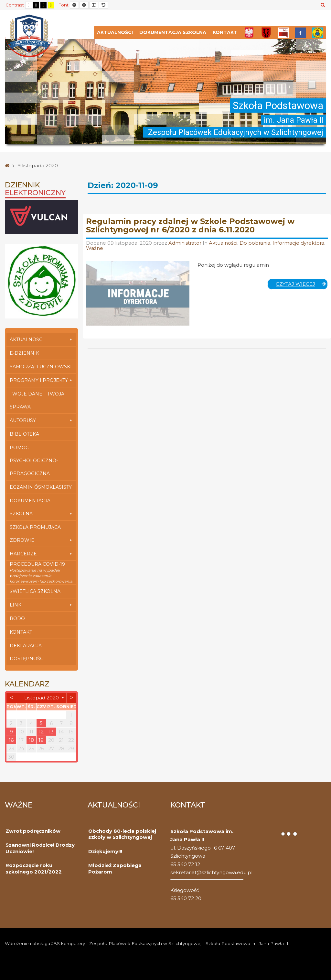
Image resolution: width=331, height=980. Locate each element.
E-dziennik (24, 353)
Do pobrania (255, 243)
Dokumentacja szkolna (173, 32)
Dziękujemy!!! (105, 851)
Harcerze (41, 554)
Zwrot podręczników (33, 831)
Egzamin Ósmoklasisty (41, 487)
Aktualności (115, 32)
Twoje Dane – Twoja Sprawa (37, 400)
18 (31, 740)
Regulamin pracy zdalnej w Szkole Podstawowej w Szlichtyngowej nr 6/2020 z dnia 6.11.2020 (190, 225)
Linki (41, 605)
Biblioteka (24, 434)
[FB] (300, 33)
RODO (17, 618)
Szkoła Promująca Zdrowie (41, 535)
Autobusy (41, 420)
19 (41, 740)
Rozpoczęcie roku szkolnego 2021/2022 (34, 869)
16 (11, 740)
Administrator (186, 243)
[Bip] (283, 33)
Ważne (95, 248)
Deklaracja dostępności (27, 652)
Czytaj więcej (302, 285)
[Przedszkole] (318, 33)
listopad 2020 (42, 698)
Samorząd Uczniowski (41, 367)
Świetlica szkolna (35, 591)
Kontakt (225, 32)
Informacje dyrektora (298, 243)
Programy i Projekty (41, 380)
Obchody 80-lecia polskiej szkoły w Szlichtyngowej (122, 834)
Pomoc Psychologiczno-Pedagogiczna (34, 461)
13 (51, 732)
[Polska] (249, 33)
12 (41, 732)
